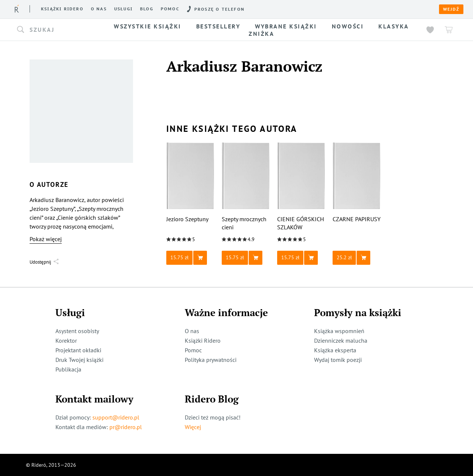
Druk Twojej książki (79, 360)
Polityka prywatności (211, 360)
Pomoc (170, 9)
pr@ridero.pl (126, 427)
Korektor (66, 340)
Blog (147, 9)
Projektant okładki (78, 350)
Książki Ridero (203, 340)
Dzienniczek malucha (341, 340)
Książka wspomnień (339, 331)
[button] (58, 30)
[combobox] (58, 30)
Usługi (123, 9)
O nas (99, 9)
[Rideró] (17, 9)
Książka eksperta (335, 350)
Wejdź (451, 9)
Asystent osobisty (77, 331)
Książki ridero (62, 9)
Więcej (193, 427)
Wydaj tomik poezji (338, 360)
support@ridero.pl (116, 417)
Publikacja (68, 369)
